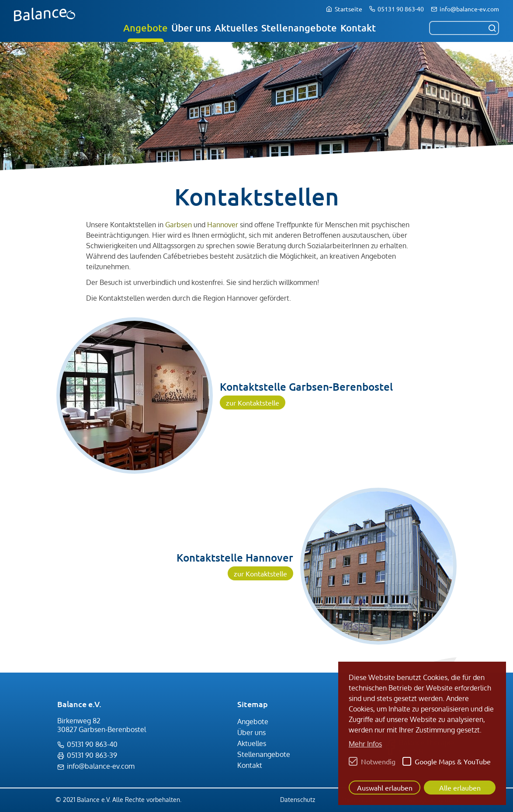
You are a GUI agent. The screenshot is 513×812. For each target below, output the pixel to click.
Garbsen (179, 225)
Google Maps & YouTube (453, 761)
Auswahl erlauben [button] (385, 788)
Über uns (191, 28)
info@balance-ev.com (469, 9)
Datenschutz (298, 800)
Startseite (348, 9)
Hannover (223, 225)
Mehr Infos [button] (365, 744)
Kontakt (358, 28)
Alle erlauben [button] (460, 788)
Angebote (146, 28)
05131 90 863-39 (92, 755)
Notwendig (378, 761)
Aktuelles (236, 28)
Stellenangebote (299, 28)
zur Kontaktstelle (253, 403)
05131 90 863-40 (401, 9)
